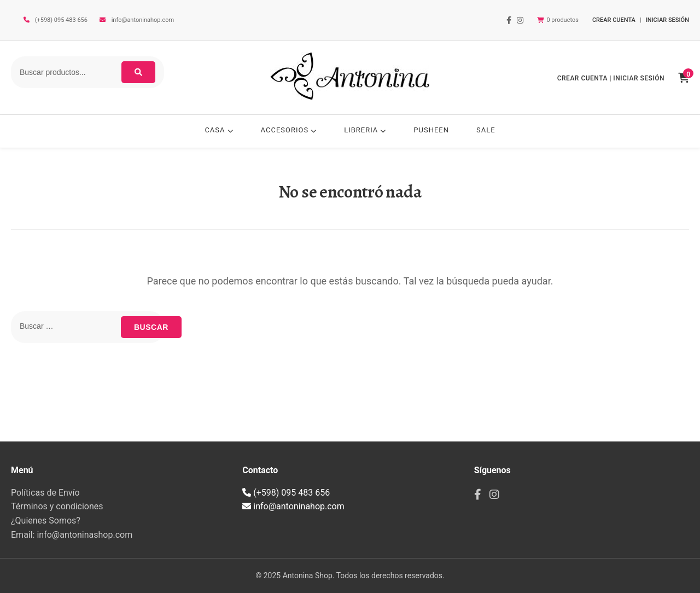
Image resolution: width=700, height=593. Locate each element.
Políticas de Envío (45, 493)
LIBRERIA (365, 130)
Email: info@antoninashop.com (72, 535)
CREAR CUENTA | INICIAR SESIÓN (611, 78)
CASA (219, 130)
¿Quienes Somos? (46, 521)
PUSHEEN (431, 130)
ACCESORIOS (289, 130)
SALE (486, 130)
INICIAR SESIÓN (667, 20)
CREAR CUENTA (614, 20)
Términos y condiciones (57, 506)
